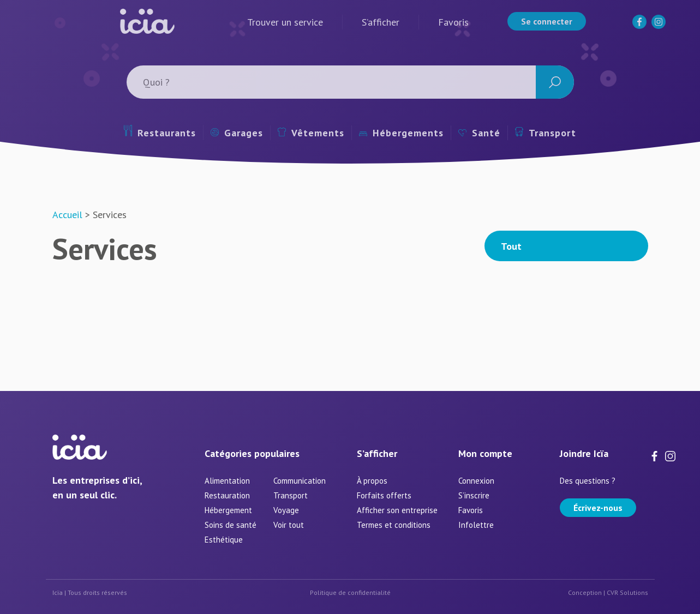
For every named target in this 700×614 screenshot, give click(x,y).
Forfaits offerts (384, 495)
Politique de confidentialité (350, 592)
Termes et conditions (394, 525)
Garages (237, 133)
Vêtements (311, 133)
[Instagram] (660, 26)
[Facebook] (641, 26)
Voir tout (289, 525)
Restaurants (160, 132)
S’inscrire (474, 495)
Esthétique (224, 540)
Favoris (453, 22)
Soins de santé (231, 525)
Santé (479, 133)
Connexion (476, 481)
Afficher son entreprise (397, 510)
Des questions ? (588, 481)
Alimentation (227, 481)
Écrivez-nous (598, 508)
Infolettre (476, 525)
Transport (546, 133)
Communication (300, 481)
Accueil (67, 215)
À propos (372, 481)
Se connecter (547, 21)
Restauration (227, 495)
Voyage (286, 510)
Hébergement (228, 510)
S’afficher (381, 22)
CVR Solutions (627, 592)
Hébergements (401, 133)
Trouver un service (285, 22)
